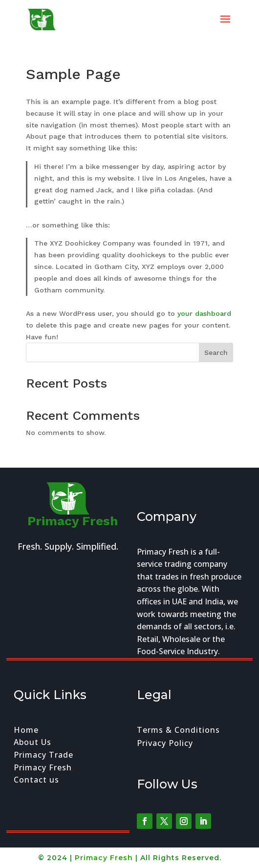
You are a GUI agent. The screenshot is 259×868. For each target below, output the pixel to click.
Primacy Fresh (104, 858)
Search (216, 352)
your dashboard (204, 313)
